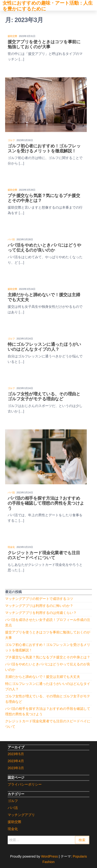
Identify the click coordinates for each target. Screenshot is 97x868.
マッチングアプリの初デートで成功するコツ (39, 599)
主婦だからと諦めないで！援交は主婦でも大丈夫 (43, 677)
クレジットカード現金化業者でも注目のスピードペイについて (44, 555)
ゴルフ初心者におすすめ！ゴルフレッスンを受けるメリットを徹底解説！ (44, 148)
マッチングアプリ (21, 815)
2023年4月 (16, 761)
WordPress (49, 856)
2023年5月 (16, 754)
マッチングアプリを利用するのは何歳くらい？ (41, 613)
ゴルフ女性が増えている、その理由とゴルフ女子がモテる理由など (44, 396)
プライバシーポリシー (25, 784)
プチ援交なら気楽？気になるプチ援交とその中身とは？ (48, 657)
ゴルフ (11, 140)
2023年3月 (16, 768)
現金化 (11, 547)
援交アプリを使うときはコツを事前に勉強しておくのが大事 (44, 44)
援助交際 (12, 36)
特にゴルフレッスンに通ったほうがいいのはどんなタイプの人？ (44, 347)
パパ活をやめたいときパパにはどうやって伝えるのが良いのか (44, 248)
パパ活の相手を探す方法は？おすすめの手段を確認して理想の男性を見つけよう (46, 503)
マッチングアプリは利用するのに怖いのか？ (39, 606)
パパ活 (11, 239)
